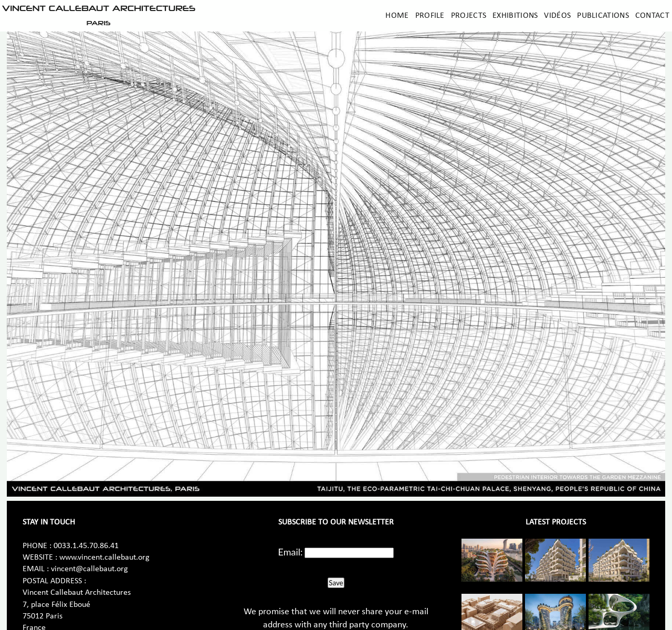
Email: (291, 552)
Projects (469, 16)
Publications (603, 16)
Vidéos (557, 16)
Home (397, 16)
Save (336, 583)
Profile (430, 16)
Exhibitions (515, 16)
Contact (652, 16)
